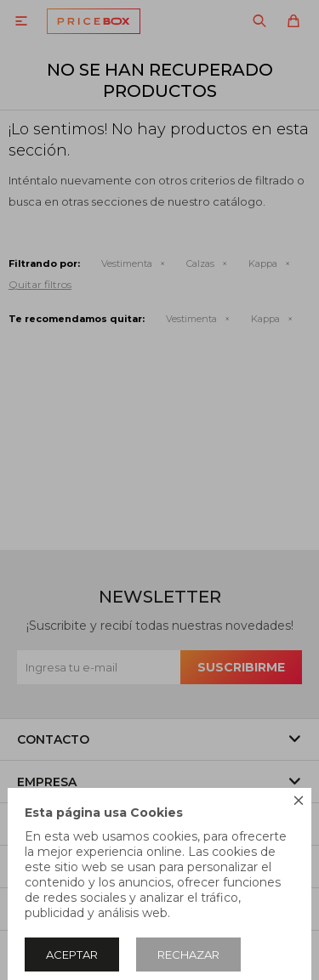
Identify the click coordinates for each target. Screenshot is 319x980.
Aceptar (72, 955)
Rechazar (188, 955)
